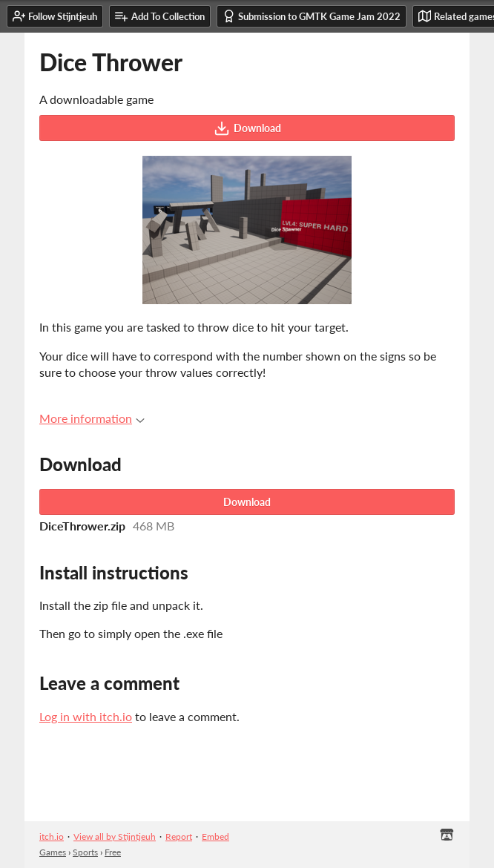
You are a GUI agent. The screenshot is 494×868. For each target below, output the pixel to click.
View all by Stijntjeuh (115, 836)
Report (179, 836)
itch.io (52, 836)
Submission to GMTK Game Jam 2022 (312, 16)
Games (53, 852)
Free (113, 852)
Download (247, 128)
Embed (215, 836)
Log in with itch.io (86, 716)
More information (92, 418)
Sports (85, 852)
